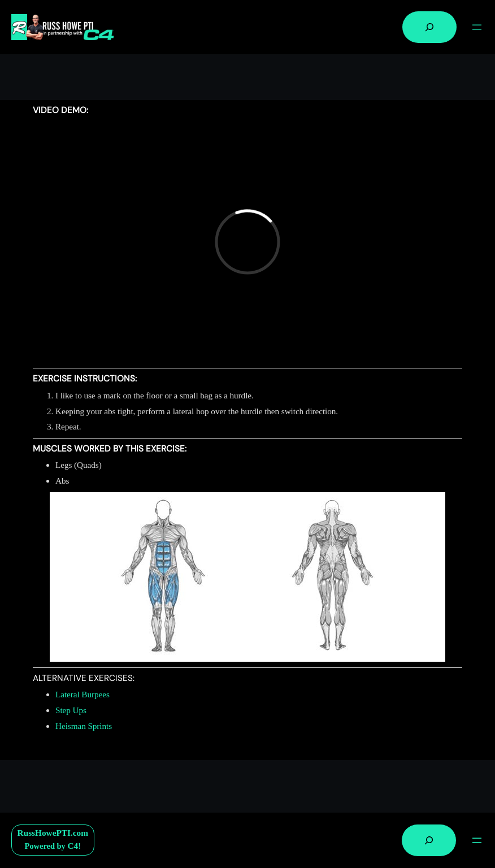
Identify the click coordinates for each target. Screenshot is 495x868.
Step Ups (71, 710)
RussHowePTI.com (53, 833)
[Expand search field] (429, 27)
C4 (73, 846)
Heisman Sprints (84, 726)
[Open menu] (477, 27)
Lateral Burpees (82, 694)
